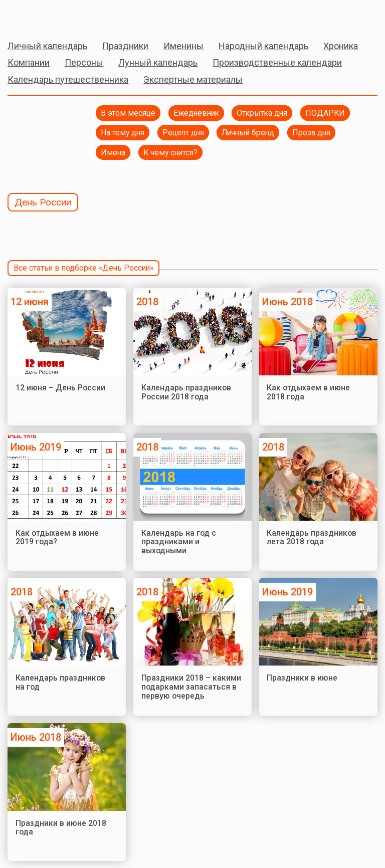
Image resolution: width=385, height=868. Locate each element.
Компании (29, 62)
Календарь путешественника (68, 79)
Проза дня (311, 133)
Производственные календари (277, 62)
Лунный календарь (158, 62)
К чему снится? (170, 153)
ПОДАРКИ (325, 113)
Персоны (84, 62)
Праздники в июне (302, 678)
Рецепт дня (183, 133)
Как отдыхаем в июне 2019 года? (57, 537)
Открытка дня (262, 113)
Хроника (341, 46)
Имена (113, 153)
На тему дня (123, 133)
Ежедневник (196, 113)
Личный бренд (248, 133)
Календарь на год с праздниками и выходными (179, 542)
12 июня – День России (60, 388)
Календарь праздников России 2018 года (186, 392)
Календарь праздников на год (60, 682)
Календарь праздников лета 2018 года (312, 537)
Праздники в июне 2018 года (61, 828)
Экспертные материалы (193, 79)
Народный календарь (263, 46)
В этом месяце (128, 113)
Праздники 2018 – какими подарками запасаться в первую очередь (191, 687)
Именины (183, 46)
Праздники (125, 46)
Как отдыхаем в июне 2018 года (308, 392)
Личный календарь (47, 46)
